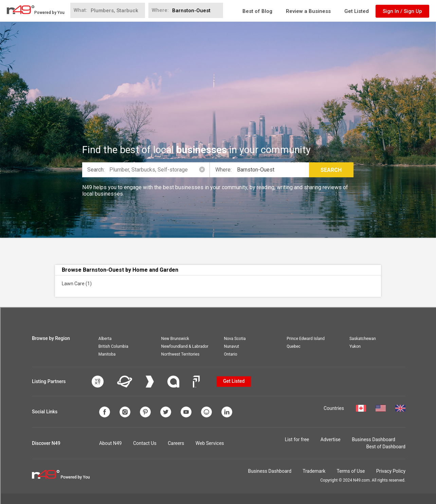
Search (331, 170)
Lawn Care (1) (77, 284)
